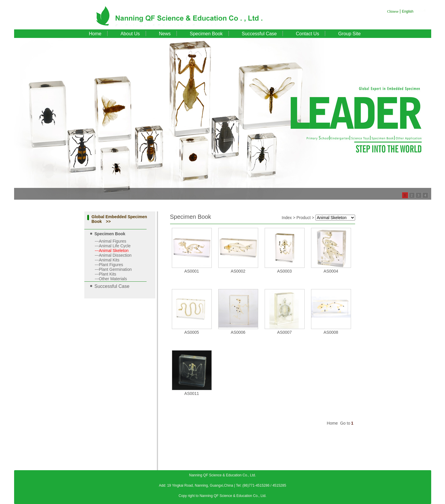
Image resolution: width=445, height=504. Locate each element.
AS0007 (285, 332)
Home (95, 34)
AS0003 (285, 271)
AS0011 (192, 393)
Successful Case (259, 34)
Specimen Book (206, 34)
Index (287, 218)
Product (303, 218)
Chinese (393, 11)
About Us (130, 34)
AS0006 (238, 332)
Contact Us (307, 34)
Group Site (349, 34)
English (408, 11)
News (165, 34)
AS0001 (192, 271)
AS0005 (192, 332)
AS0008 (331, 332)
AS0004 (331, 271)
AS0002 (238, 271)
